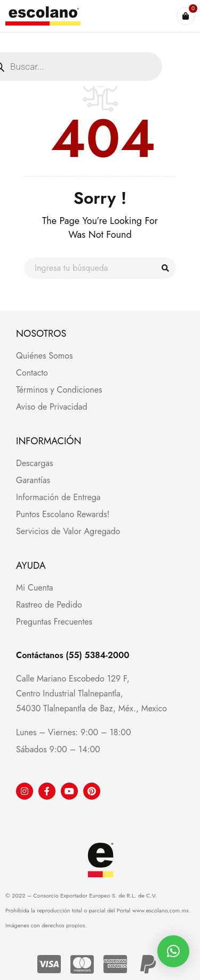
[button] (173, 951)
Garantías (33, 480)
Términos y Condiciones (59, 390)
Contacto (32, 373)
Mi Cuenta (34, 588)
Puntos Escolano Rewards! (63, 514)
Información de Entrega (58, 497)
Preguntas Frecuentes (54, 622)
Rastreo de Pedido (49, 605)
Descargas (34, 463)
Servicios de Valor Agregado (68, 531)
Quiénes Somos (45, 356)
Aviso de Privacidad (52, 407)
